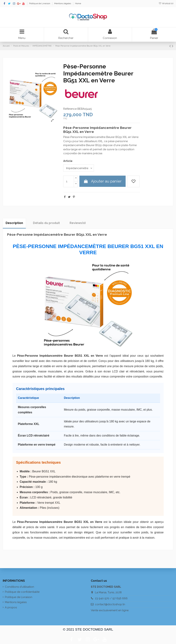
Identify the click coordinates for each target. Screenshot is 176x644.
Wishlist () (166, 3)
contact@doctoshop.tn (110, 604)
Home (78, 3)
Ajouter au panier (103, 181)
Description (14, 223)
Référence (70, 109)
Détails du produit (46, 223)
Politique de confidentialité (22, 592)
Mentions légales (63, 3)
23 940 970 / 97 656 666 (111, 598)
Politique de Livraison (40, 3)
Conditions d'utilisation (19, 587)
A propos (11, 607)
